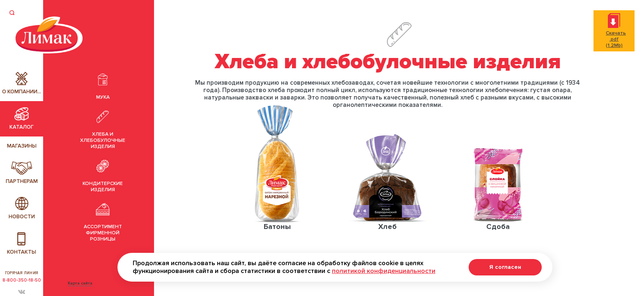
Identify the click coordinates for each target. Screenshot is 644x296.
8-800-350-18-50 (22, 280)
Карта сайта (80, 283)
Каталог (22, 119)
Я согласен (505, 267)
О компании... (22, 83)
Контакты (22, 244)
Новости (22, 208)
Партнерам (22, 173)
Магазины (22, 146)
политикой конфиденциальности (384, 271)
